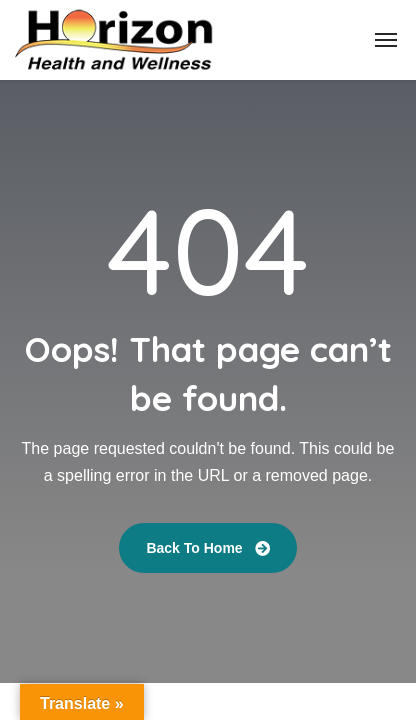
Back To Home (207, 548)
